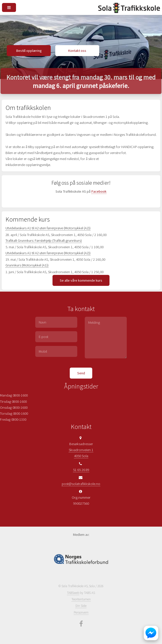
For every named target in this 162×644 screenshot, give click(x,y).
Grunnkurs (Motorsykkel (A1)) (27, 265)
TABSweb (73, 593)
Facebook (99, 191)
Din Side (81, 606)
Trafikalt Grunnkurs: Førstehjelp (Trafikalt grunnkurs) (44, 241)
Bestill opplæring (29, 51)
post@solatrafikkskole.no (81, 484)
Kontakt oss (77, 51)
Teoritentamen (81, 599)
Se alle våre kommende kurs (81, 280)
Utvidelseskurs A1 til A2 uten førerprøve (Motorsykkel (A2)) (48, 228)
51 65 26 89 (81, 470)
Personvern (81, 612)
